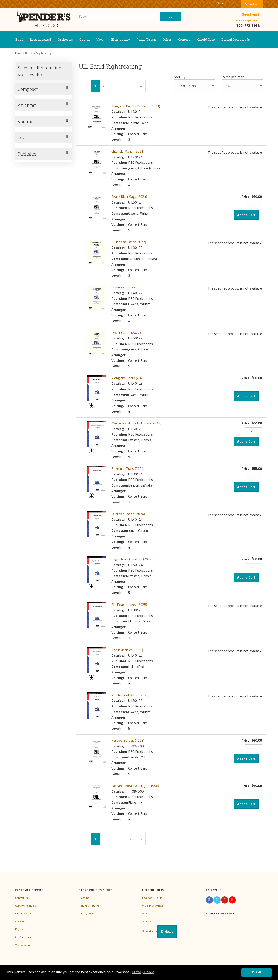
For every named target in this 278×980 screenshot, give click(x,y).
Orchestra (65, 40)
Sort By (180, 77)
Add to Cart (246, 215)
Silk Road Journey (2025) (129, 605)
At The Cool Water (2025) (130, 695)
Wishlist (20, 921)
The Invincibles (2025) (127, 650)
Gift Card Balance (25, 937)
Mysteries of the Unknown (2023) (136, 423)
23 (131, 86)
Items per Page (233, 77)
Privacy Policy (87, 913)
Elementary (121, 40)
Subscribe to (159, 931)
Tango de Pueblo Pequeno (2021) (136, 106)
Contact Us (21, 898)
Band (19, 40)
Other (167, 40)
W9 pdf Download (153, 906)
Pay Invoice (22, 929)
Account (251, 4)
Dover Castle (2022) (126, 333)
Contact (223, 3)
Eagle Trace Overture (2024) (132, 559)
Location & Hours (152, 898)
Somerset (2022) (124, 287)
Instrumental (41, 40)
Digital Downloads (236, 40)
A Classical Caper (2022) (129, 242)
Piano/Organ (146, 40)
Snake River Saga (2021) (129, 197)
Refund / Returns (89, 906)
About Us (147, 913)
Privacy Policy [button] (143, 972)
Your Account (23, 945)
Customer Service (26, 906)
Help (232, 3)
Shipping (84, 898)
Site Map (147, 921)
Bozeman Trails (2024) (128, 468)
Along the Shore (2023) (128, 378)
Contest (184, 40)
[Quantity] (253, 205)
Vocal (101, 40)
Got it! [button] (256, 972)
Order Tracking (24, 913)
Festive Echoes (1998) (128, 740)
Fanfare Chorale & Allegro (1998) (135, 786)
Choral (85, 40)
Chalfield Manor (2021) (128, 151)
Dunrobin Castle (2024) (128, 514)
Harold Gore (206, 40)
